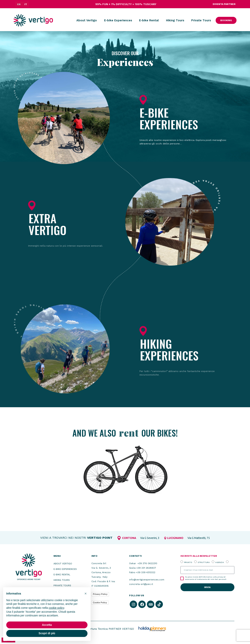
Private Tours (201, 20)
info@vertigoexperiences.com (147, 580)
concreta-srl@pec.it (141, 584)
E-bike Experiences (118, 20)
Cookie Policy (100, 603)
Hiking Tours (175, 20)
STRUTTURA (204, 562)
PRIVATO (188, 562)
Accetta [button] (47, 625)
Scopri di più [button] (47, 633)
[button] (86, 594)
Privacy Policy (100, 594)
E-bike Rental (149, 20)
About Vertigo (87, 20)
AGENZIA (220, 562)
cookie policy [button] (56, 608)
